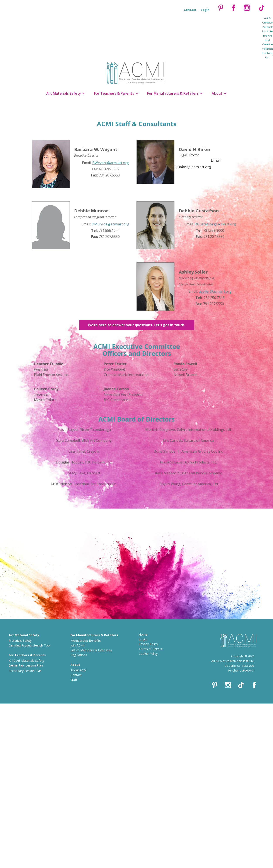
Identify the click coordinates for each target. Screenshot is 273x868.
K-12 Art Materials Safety (26, 661)
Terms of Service (151, 649)
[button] (66, 93)
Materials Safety (20, 641)
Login (143, 639)
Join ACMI (77, 645)
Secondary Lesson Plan (25, 671)
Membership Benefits (86, 641)
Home (143, 634)
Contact (76, 675)
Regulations (79, 655)
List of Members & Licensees (91, 650)
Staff (74, 680)
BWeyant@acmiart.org (111, 163)
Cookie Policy (148, 654)
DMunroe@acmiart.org (110, 224)
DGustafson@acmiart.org (215, 224)
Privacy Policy (148, 644)
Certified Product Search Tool (30, 645)
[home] (136, 72)
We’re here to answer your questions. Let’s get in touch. (136, 325)
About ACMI (79, 670)
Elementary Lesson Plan (26, 665)
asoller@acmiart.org (215, 291)
